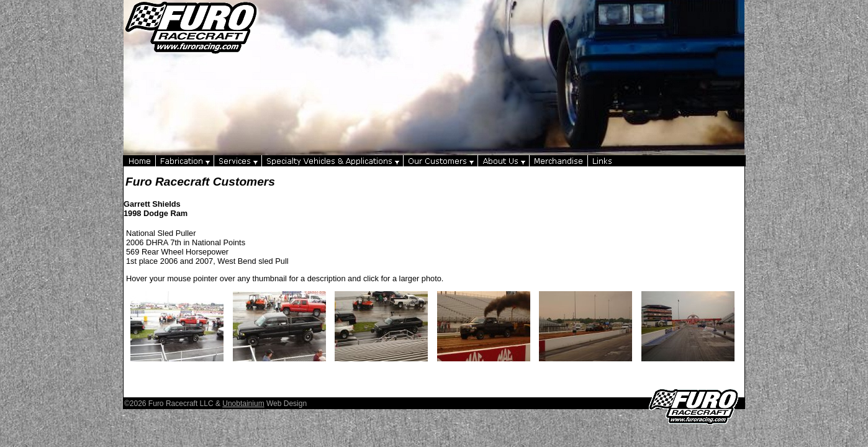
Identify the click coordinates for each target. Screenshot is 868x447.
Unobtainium (243, 404)
